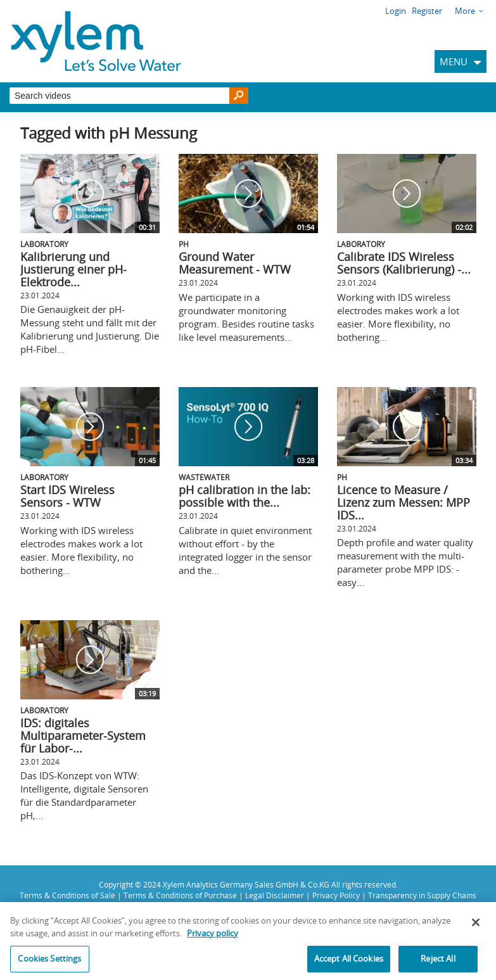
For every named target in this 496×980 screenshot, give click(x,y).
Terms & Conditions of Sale (67, 895)
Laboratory (44, 244)
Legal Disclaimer (275, 895)
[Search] (239, 96)
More (465, 11)
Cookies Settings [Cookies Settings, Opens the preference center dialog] (49, 963)
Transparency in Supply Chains (422, 895)
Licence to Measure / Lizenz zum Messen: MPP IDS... (404, 502)
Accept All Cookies (349, 963)
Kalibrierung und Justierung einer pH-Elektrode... (73, 269)
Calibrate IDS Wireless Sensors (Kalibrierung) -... (404, 263)
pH (184, 244)
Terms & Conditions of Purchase (180, 895)
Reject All (438, 963)
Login (396, 11)
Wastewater (204, 477)
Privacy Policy (336, 895)
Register (427, 11)
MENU (454, 61)
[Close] (476, 927)
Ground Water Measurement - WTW (235, 263)
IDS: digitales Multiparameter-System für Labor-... (83, 735)
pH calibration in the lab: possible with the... (245, 496)
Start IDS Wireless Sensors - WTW (67, 496)
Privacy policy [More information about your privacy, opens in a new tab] (213, 937)
